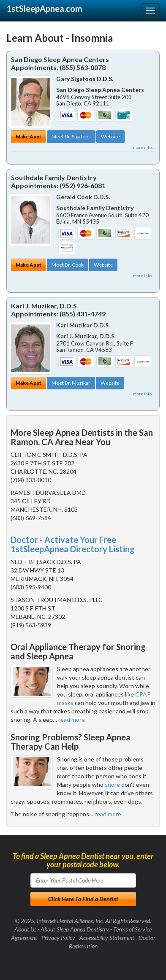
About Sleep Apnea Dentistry (75, 929)
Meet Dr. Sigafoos (71, 136)
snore (112, 784)
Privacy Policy (58, 938)
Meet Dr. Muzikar (71, 383)
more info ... (144, 147)
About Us (25, 929)
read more (72, 719)
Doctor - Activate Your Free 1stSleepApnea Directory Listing (73, 544)
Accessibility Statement (107, 938)
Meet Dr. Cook (68, 265)
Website (110, 136)
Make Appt (29, 136)
